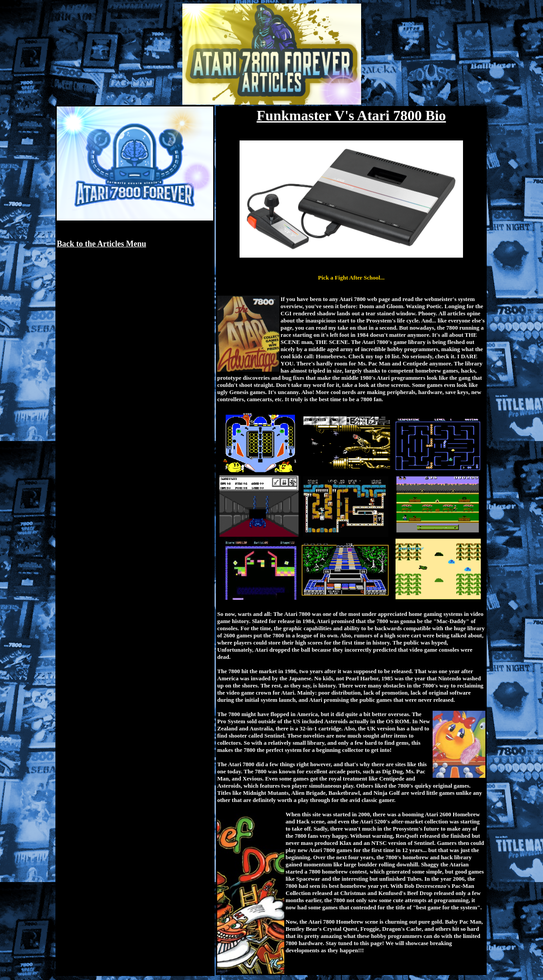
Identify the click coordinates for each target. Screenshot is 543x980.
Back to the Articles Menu (101, 244)
